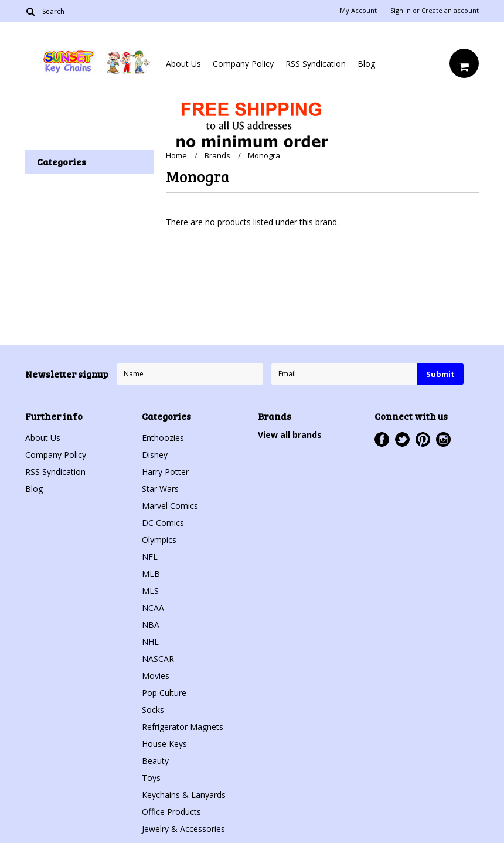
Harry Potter (165, 472)
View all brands (290, 435)
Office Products (171, 812)
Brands (217, 155)
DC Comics (163, 523)
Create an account (450, 11)
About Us (183, 64)
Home (176, 155)
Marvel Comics (170, 506)
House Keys (164, 744)
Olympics (159, 540)
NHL (150, 642)
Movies (156, 676)
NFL (150, 557)
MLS (150, 591)
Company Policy (243, 64)
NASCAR (158, 659)
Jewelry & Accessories (183, 829)
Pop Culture (164, 693)
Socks (153, 710)
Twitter (402, 439)
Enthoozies (163, 438)
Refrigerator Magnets (183, 727)
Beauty (155, 761)
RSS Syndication (316, 64)
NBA (151, 625)
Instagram (443, 439)
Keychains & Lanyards (184, 795)
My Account (358, 11)
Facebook (382, 439)
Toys (151, 778)
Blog (366, 64)
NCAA (153, 608)
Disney (155, 455)
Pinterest (423, 439)
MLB (151, 574)
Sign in (401, 11)
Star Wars (160, 489)
